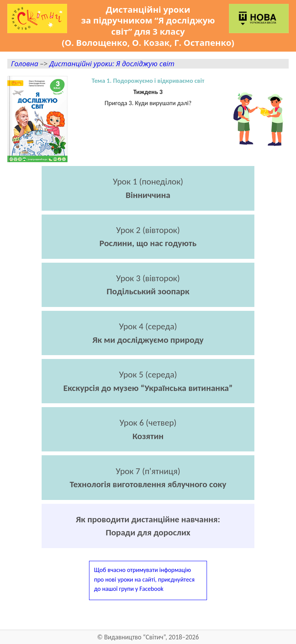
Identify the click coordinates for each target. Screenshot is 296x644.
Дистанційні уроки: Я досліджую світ (112, 63)
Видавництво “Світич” (135, 637)
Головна (24, 63)
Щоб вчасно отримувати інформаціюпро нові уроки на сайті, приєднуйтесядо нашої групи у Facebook (144, 579)
